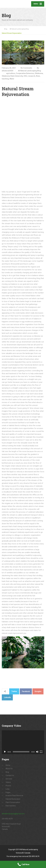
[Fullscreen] (41, 752)
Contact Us (10, 775)
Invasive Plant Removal (14, 796)
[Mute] (37, 752)
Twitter (14, 691)
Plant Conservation (13, 802)
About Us (9, 769)
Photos (8, 786)
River (38, 76)
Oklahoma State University (12, 76)
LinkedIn (7, 697)
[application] (23, 742)
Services (9, 779)
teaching (5, 79)
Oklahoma (39, 73)
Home (8, 765)
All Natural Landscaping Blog (29, 71)
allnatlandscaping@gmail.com (13, 814)
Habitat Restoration (13, 799)
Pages (8, 793)
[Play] (5, 752)
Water (12, 79)
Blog (7, 772)
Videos (8, 782)
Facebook (26, 691)
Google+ (38, 691)
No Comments (26, 68)
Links (8, 789)
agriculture (11, 73)
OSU (25, 76)
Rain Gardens (11, 806)
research (32, 76)
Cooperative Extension (25, 73)
